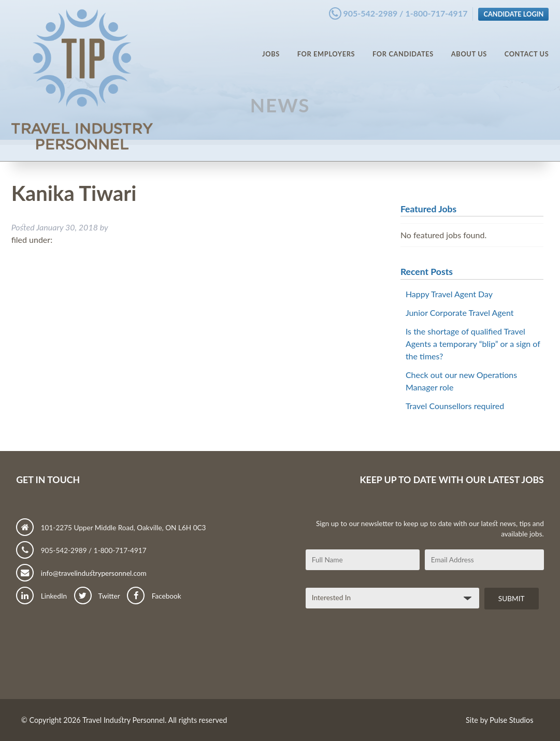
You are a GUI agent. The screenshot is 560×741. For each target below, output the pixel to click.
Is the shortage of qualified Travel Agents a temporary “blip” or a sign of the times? (473, 344)
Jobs (271, 47)
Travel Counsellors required (455, 406)
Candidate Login (513, 12)
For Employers (326, 47)
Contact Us (527, 47)
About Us (469, 47)
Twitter (97, 596)
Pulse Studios (511, 720)
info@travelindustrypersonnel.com (81, 573)
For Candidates (403, 47)
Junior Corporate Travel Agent (460, 313)
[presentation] (384, 658)
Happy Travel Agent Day (449, 294)
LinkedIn (41, 596)
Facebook (154, 596)
